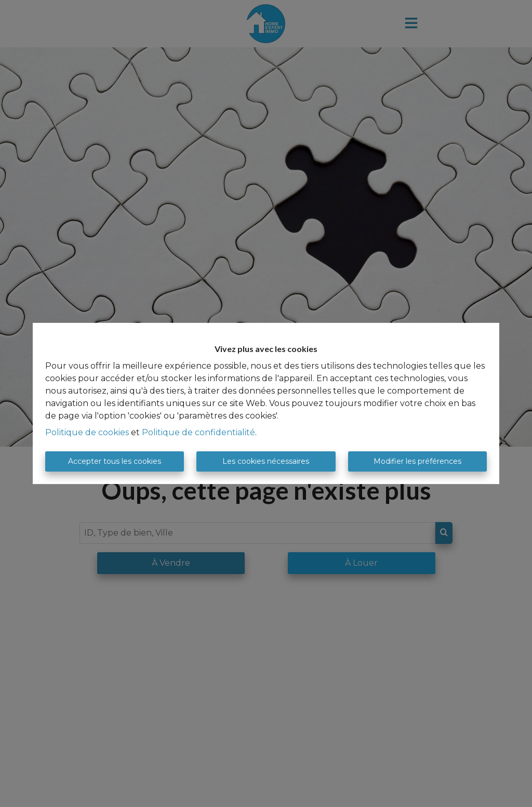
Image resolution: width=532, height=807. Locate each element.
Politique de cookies (87, 432)
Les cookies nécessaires (266, 461)
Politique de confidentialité (198, 432)
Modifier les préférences (417, 461)
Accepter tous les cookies (115, 461)
